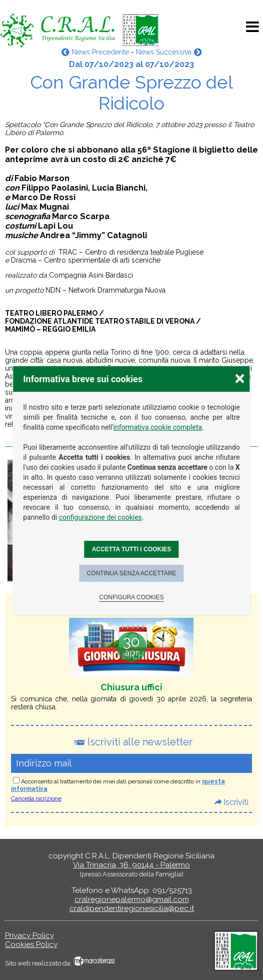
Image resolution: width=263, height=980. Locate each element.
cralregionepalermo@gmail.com (132, 899)
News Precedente (100, 52)
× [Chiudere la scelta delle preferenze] (239, 378)
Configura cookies (131, 597)
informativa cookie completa (158, 427)
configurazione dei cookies (100, 517)
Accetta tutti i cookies (132, 549)
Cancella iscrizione (36, 798)
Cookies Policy (31, 944)
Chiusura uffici (131, 687)
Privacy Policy (29, 935)
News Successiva (164, 52)
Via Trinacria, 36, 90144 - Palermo (131, 865)
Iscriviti (236, 802)
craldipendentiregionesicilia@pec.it (132, 908)
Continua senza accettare (131, 573)
